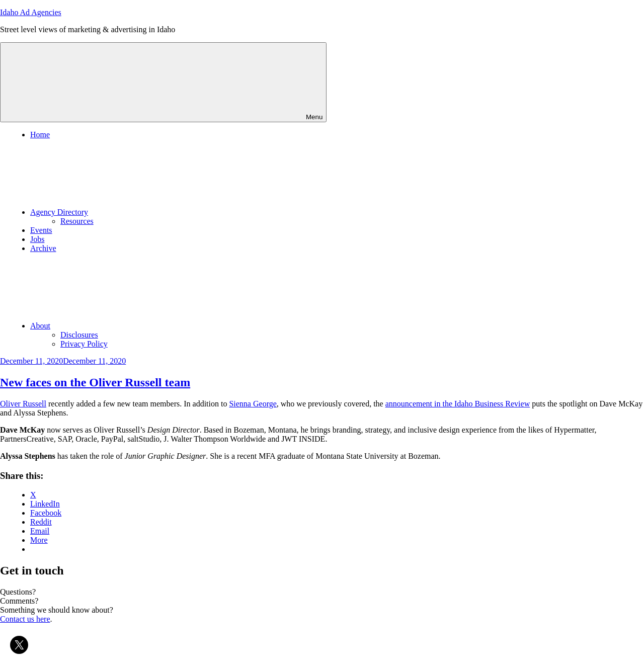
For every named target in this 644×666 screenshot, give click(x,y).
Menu (163, 82)
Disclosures (79, 335)
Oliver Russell (23, 404)
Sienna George (253, 404)
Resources (77, 221)
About (116, 326)
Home (40, 135)
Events (41, 230)
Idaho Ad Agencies (31, 12)
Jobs (37, 239)
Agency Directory (135, 212)
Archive (43, 248)
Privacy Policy (84, 344)
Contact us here (25, 619)
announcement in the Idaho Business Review (458, 404)
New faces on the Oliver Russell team (95, 382)
